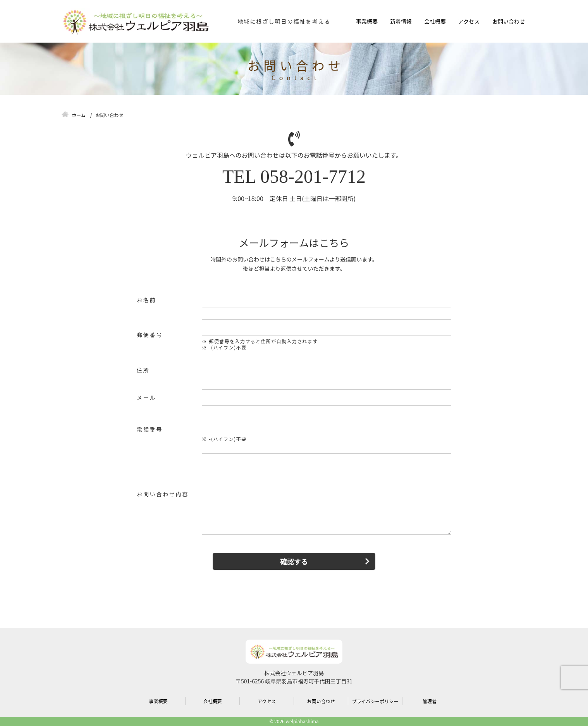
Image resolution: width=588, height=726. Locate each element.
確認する (294, 561)
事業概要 (367, 21)
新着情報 (401, 21)
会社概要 (435, 21)
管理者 (430, 701)
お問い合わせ (509, 21)
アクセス (469, 21)
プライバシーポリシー (375, 701)
